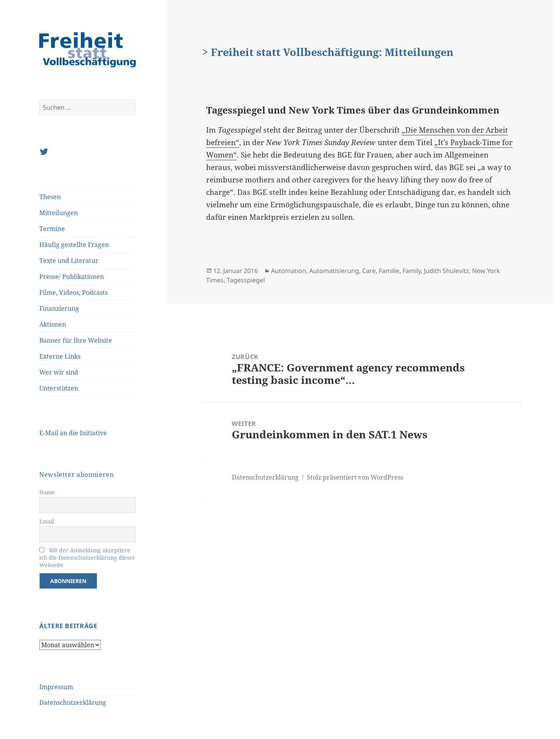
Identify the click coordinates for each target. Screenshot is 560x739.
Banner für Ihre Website (76, 340)
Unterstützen (59, 388)
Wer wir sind (59, 372)
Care (369, 271)
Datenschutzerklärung (73, 702)
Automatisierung (334, 271)
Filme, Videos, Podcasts (73, 292)
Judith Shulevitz (446, 271)
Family (412, 271)
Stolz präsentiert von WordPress (355, 477)
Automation (289, 271)
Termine (52, 229)
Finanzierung (59, 308)
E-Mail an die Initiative (73, 433)
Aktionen (53, 324)
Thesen (50, 197)
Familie (389, 271)
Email (47, 521)
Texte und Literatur (69, 261)
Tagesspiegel (246, 280)
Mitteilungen (59, 213)
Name (47, 492)
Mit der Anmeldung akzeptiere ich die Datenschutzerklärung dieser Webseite (87, 558)
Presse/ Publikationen (72, 277)
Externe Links (60, 356)
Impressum (56, 687)
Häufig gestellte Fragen (74, 245)
